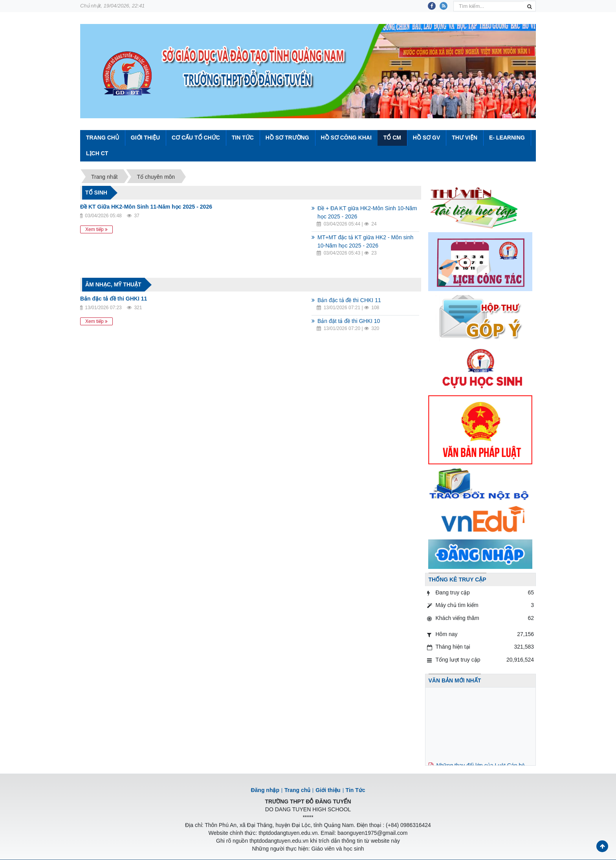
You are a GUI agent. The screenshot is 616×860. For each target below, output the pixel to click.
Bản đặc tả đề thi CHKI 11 (349, 300)
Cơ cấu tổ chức (196, 138)
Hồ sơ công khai (346, 138)
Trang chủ (297, 790)
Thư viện (465, 138)
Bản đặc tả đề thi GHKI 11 (114, 299)
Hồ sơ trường (287, 138)
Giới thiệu (145, 138)
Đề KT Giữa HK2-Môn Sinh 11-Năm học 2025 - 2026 (146, 207)
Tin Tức (243, 138)
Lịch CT (97, 153)
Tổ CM (392, 138)
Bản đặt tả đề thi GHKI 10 (349, 321)
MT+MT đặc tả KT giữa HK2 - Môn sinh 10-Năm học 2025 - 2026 (365, 241)
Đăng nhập (265, 790)
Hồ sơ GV (426, 138)
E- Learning (507, 138)
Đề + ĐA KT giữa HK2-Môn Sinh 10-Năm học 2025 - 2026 (367, 212)
